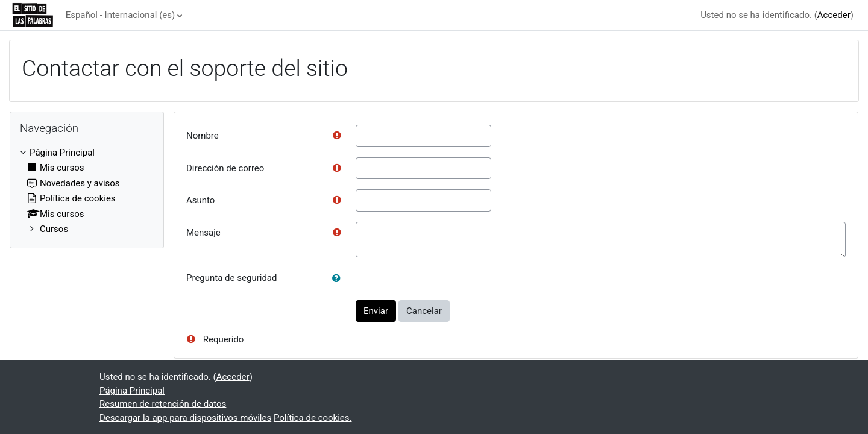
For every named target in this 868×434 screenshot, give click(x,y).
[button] (339, 279)
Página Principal (62, 153)
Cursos (54, 229)
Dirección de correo (225, 168)
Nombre (203, 136)
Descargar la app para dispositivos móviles (185, 418)
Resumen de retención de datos (163, 404)
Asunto (200, 200)
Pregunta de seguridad (231, 278)
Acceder (834, 15)
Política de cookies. (313, 418)
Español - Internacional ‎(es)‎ (121, 15)
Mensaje (203, 233)
